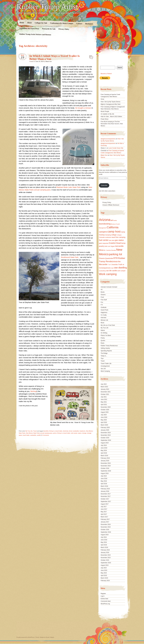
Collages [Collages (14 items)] (119, 235)
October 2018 (105, 468)
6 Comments (45, 435)
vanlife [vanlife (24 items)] (114, 271)
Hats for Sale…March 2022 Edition (111, 117)
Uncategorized (105, 366)
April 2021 (104, 405)
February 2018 (105, 489)
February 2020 (105, 428)
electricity (66, 431)
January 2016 (105, 553)
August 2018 (105, 473)
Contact (79, 24)
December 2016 (106, 524)
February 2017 (105, 519)
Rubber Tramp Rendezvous (109, 346)
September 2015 (106, 563)
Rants (103, 343)
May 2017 (104, 512)
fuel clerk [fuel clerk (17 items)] (112, 240)
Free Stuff (104, 300)
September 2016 (106, 532)
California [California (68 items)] (113, 227)
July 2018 (104, 476)
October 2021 (105, 394)
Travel (35, 431)
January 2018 (105, 491)
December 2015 (106, 555)
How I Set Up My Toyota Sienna (110, 102)
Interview (103, 318)
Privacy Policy (64, 29)
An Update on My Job (107, 114)
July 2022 (104, 384)
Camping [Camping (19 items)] (108, 235)
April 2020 (104, 422)
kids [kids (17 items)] (106, 246)
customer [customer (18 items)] (108, 237)
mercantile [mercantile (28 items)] (119, 246)
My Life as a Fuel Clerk (108, 325)
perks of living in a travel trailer (62, 433)
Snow (102, 99)
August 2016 (105, 535)
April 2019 (104, 453)
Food (102, 297)
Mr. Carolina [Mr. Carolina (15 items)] (107, 250)
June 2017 (104, 509)
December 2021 (106, 392)
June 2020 (104, 417)
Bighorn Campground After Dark (111, 104)
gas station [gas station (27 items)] (119, 240)
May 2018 (104, 481)
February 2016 (105, 550)
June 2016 (104, 540)
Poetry (103, 338)
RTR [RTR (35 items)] (116, 258)
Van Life (103, 369)
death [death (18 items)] (113, 237)
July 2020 (104, 415)
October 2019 (105, 438)
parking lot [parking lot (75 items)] (115, 254)
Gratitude (104, 307)
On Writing (104, 333)
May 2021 (104, 402)
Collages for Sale (41, 23)
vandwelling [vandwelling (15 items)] (102, 271)
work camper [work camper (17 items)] (121, 271)
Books (103, 292)
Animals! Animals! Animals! (109, 287)
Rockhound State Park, (70, 257)
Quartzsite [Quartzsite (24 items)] (109, 258)
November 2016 (106, 527)
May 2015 (104, 573)
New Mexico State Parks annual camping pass (39, 433)
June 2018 (104, 479)
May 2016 (104, 542)
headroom (83, 431)
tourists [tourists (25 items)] (115, 264)
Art (102, 290)
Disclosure (89, 24)
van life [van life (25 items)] (109, 271)
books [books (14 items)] (115, 220)
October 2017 (105, 499)
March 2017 (104, 517)
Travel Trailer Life (106, 364)
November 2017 (106, 496)
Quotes (103, 341)
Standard (90, 56)
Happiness (104, 312)
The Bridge (104, 353)
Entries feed (104, 599)
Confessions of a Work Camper (62, 23)
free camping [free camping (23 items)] (120, 237)
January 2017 (105, 522)
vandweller (33, 435)
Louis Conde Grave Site (116, 148)
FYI (102, 305)
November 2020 (106, 407)
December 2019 (106, 433)
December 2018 (106, 463)
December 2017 (106, 494)
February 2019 (105, 458)
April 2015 (104, 575)
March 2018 (104, 486)
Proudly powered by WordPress (25, 637)
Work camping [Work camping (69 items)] (108, 274)
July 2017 (104, 507)
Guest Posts (104, 310)
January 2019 (105, 461)
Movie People (105, 111)
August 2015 (105, 565)
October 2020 (105, 410)
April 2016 (104, 545)
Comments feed (106, 601)
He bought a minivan (83, 108)
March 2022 (104, 387)
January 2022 (105, 389)
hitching (33, 391)
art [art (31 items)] (112, 220)
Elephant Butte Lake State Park (69, 187)
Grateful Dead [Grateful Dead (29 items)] (115, 243)
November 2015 (106, 558)
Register (103, 594)
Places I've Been (106, 335)
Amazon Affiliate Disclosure (111, 205)
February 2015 (105, 581)
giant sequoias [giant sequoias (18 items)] (104, 243)
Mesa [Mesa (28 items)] (101, 250)
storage (84, 433)
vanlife (39, 435)
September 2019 (106, 440)
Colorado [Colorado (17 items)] (102, 237)
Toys (102, 358)
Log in (103, 596)
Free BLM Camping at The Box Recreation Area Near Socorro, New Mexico (112, 124)
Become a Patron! (106, 74)
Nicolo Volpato (50, 637)
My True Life (29, 431)
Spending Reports (106, 351)
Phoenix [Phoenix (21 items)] (102, 258)
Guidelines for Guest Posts (29, 28)
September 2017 (106, 501)
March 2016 (104, 547)
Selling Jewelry (105, 348)
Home (22, 23)
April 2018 (104, 484)
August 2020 (105, 412)
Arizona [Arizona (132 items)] (105, 220)
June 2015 (104, 570)
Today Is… (104, 356)
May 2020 (104, 420)
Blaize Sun (49, 61)
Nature (103, 330)
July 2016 (104, 537)
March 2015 (104, 578)
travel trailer (26, 435)
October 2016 (105, 530)
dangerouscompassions (108, 139)
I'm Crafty (104, 315)
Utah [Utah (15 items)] (112, 268)
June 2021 (104, 399)
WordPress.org (105, 604)
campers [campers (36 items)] (103, 232)
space (80, 433)
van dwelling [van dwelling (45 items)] (120, 268)
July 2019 (104, 445)
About (29, 23)
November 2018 (106, 466)
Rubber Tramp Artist (47, 6)
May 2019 (104, 450)
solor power (74, 433)
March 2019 (104, 456)
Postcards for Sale (49, 29)
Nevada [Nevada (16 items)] (114, 250)
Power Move (105, 119)
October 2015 (105, 560)
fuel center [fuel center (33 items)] (104, 240)
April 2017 (104, 514)
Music (103, 323)
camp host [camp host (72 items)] (114, 231)
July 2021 (104, 397)
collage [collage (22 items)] (114, 235)
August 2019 (105, 443)
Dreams (103, 295)
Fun (102, 302)
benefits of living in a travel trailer (53, 431)
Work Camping (105, 371)
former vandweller (74, 431)
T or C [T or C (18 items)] (110, 265)
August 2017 (105, 504)
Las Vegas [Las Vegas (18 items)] (111, 246)
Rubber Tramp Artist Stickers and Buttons (35, 34)
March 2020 (104, 425)
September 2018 (106, 471)
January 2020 (105, 430)
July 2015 (104, 568)
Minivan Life (104, 320)
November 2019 (106, 435)
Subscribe (104, 185)
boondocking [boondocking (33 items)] (105, 224)
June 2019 (104, 448)
